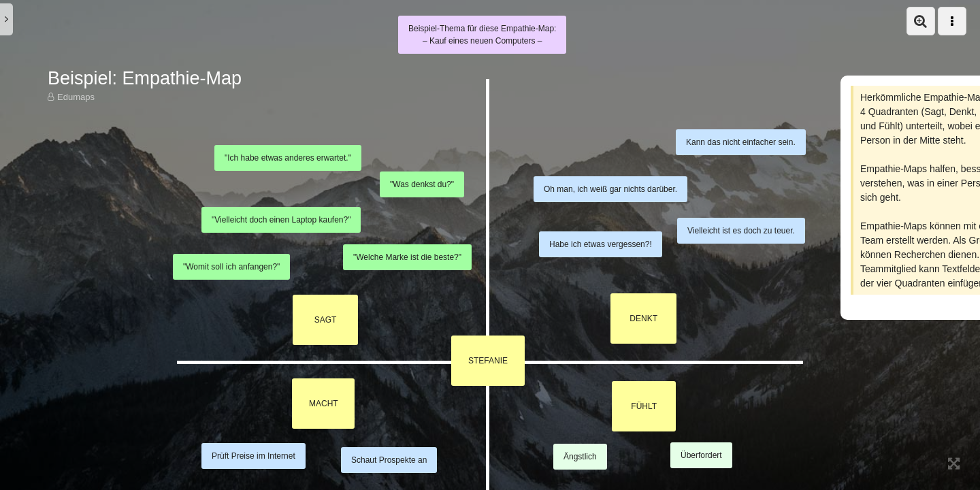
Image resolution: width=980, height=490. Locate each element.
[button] (921, 21)
